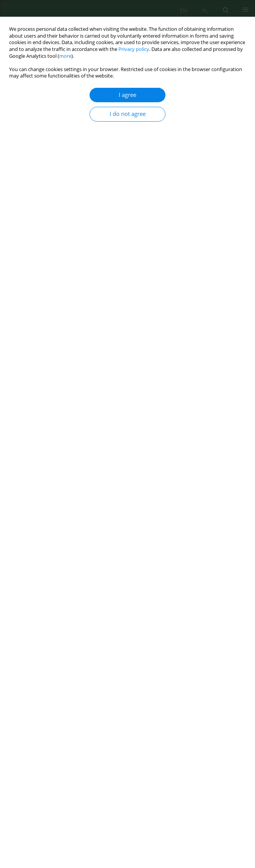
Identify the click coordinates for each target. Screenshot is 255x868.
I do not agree (128, 114)
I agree (127, 95)
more (65, 56)
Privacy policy (134, 49)
